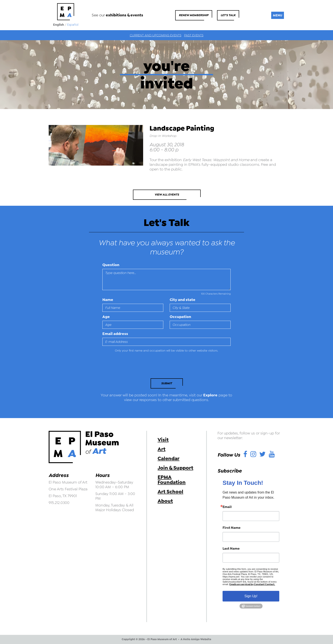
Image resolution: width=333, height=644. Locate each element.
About (165, 501)
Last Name (231, 549)
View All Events (167, 195)
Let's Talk (228, 15)
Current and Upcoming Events (156, 35)
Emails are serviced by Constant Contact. (252, 584)
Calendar (169, 458)
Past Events (194, 35)
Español (73, 25)
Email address (115, 334)
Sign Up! (251, 596)
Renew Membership (194, 15)
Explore (210, 395)
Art (162, 449)
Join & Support (175, 468)
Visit (163, 440)
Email (227, 507)
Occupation (180, 317)
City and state (183, 300)
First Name (231, 528)
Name (108, 300)
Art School (170, 492)
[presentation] (131, 367)
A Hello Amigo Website (196, 639)
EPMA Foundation (172, 480)
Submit (167, 383)
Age (106, 317)
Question (111, 265)
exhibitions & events (124, 15)
